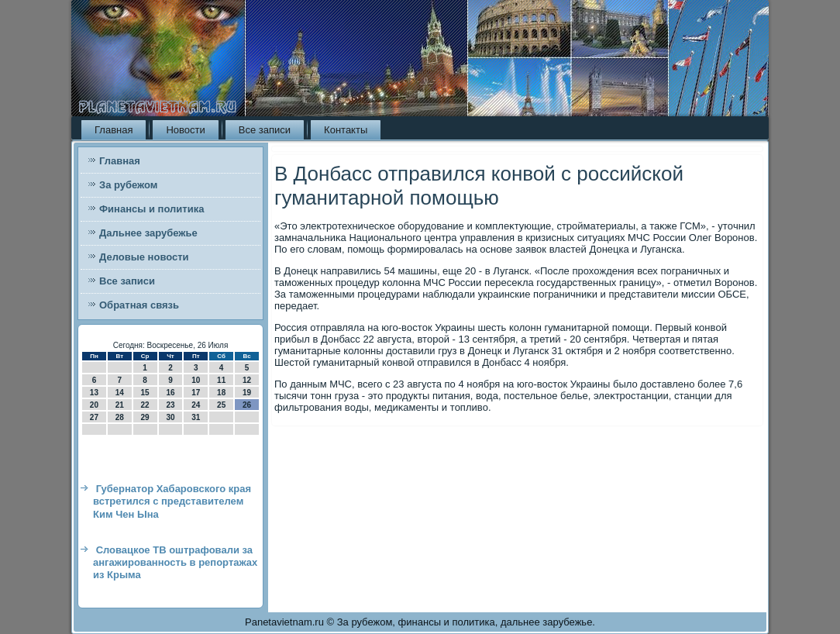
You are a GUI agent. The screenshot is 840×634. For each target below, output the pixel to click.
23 (170, 405)
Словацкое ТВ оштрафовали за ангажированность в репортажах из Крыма (175, 563)
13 (94, 393)
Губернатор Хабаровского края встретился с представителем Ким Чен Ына (172, 501)
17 (196, 393)
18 (221, 393)
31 (196, 417)
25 (221, 405)
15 (145, 393)
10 (196, 380)
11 (221, 380)
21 (120, 405)
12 (247, 380)
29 (145, 417)
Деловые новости (144, 257)
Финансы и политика (151, 209)
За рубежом (128, 185)
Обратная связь (139, 305)
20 (94, 405)
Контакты (346, 130)
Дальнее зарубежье (148, 233)
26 (247, 405)
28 (120, 417)
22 (145, 405)
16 (170, 393)
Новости (185, 130)
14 (120, 393)
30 (170, 417)
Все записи (265, 130)
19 (247, 393)
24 (196, 405)
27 (94, 417)
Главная (114, 130)
